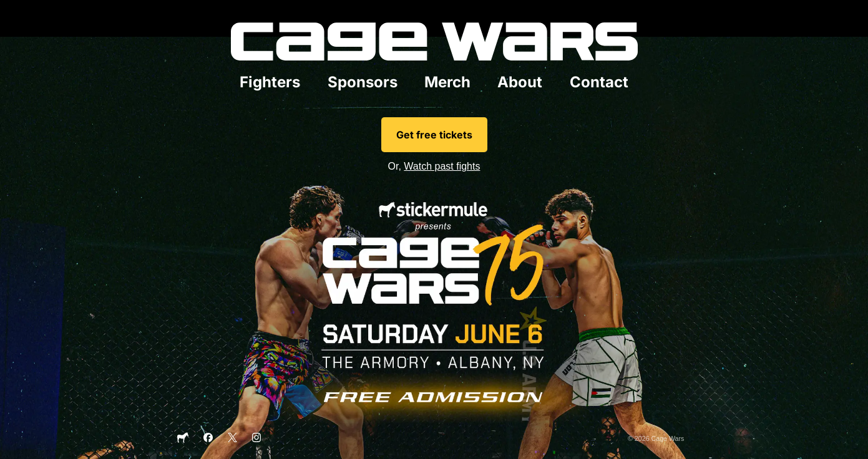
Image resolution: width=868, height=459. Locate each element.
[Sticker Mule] (183, 441)
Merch (447, 82)
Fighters (270, 82)
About (520, 82)
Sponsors (363, 82)
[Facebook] (208, 440)
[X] (232, 440)
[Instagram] (257, 440)
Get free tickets (434, 135)
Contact (599, 82)
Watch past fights (442, 166)
